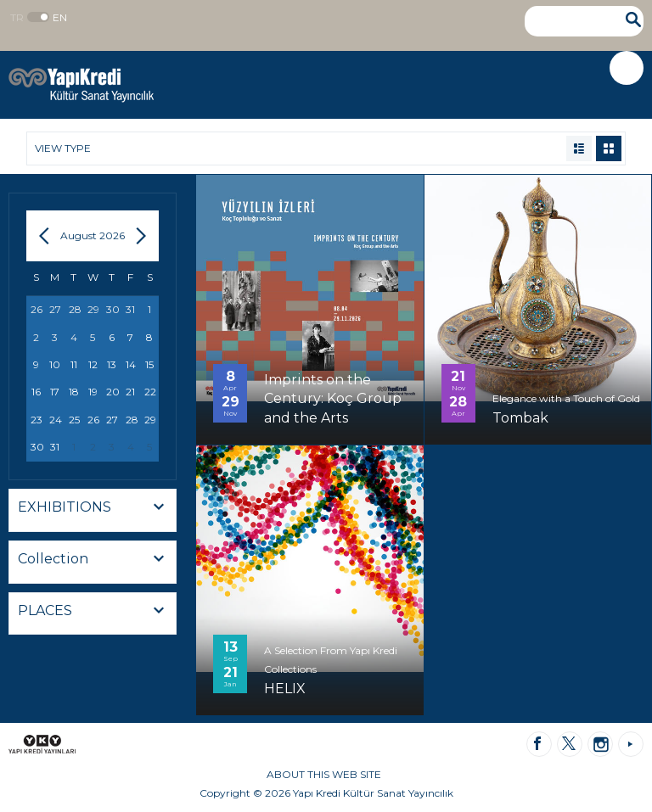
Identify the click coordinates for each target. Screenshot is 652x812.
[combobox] (93, 510)
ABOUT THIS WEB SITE (324, 774)
